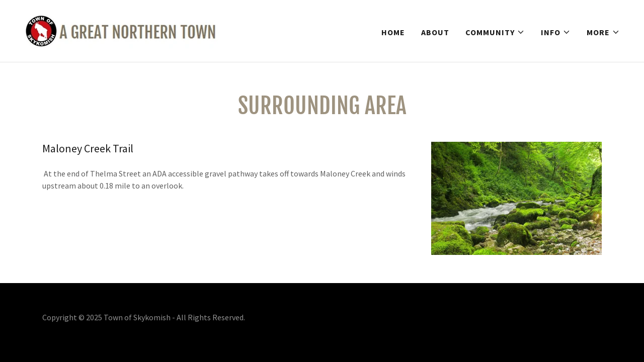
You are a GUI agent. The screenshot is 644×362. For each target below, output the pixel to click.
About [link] (435, 32)
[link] (122, 30)
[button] (495, 32)
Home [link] (393, 32)
